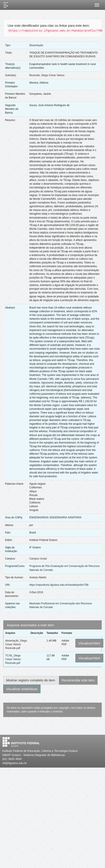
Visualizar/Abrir (89, 643)
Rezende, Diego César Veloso (47, 75)
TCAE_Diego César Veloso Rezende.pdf (13, 659)
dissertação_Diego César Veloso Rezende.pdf (16, 644)
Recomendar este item (78, 680)
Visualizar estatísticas (22, 689)
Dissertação (36, 45)
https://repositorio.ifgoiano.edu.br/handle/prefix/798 (59, 585)
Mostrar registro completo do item (31, 680)
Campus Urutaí (38, 559)
